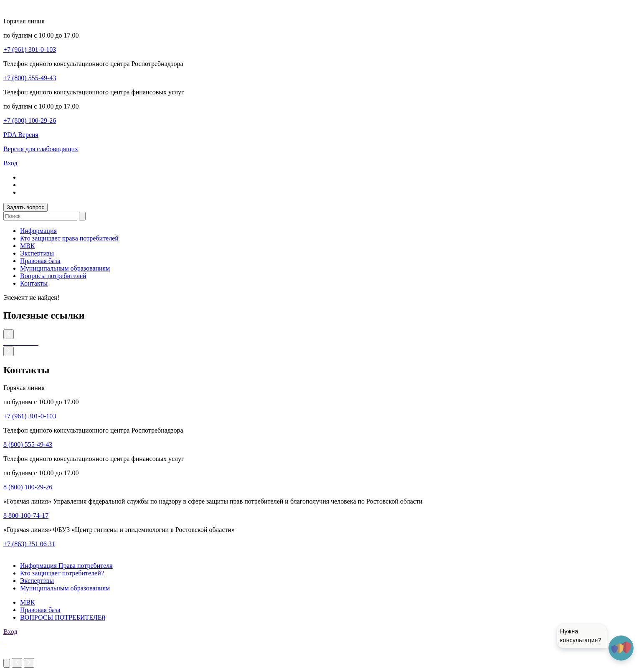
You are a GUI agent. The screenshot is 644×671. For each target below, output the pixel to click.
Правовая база (40, 261)
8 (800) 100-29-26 (28, 487)
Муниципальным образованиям (65, 268)
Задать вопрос (25, 207)
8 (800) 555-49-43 (28, 444)
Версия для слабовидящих (41, 149)
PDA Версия (21, 135)
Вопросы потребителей (53, 276)
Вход (10, 163)
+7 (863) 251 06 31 (29, 544)
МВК (28, 246)
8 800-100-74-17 (26, 515)
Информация (38, 231)
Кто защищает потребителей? (62, 573)
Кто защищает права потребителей (69, 238)
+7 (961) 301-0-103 (30, 49)
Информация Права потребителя (66, 566)
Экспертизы (37, 253)
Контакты (34, 283)
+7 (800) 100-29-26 (30, 120)
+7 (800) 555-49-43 (30, 78)
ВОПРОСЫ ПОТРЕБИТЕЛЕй (63, 617)
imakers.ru (18, 654)
